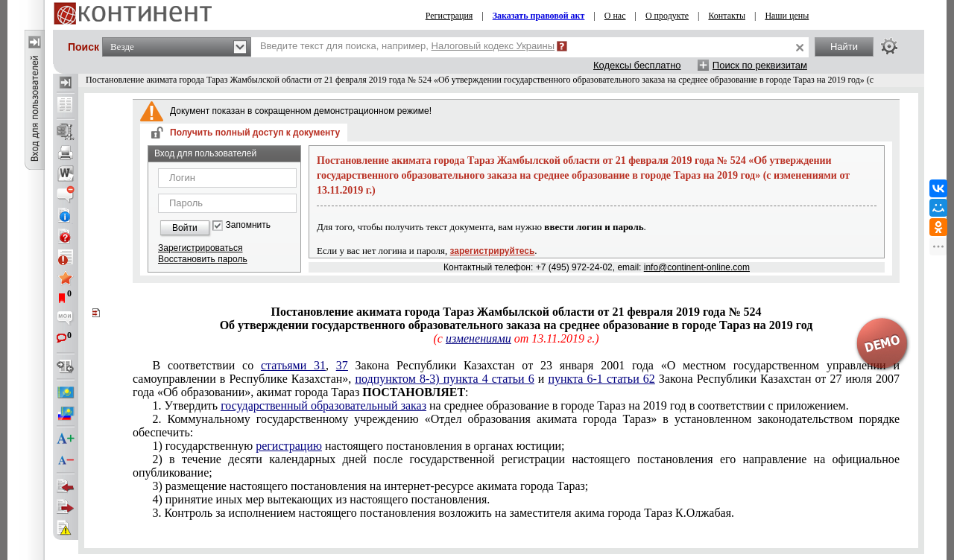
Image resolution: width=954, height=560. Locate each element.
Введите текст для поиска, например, (407, 46)
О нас (615, 16)
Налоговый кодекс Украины (493, 46)
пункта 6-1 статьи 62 (601, 379)
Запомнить (248, 225)
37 (342, 365)
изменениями (478, 338)
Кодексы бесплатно (637, 65)
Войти (185, 228)
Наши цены (787, 16)
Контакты (727, 16)
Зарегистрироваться (200, 248)
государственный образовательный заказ (323, 405)
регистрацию (289, 446)
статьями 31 (293, 365)
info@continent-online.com (697, 267)
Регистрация (449, 16)
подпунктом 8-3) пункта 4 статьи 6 (444, 379)
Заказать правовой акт (539, 16)
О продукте (667, 16)
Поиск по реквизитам (760, 65)
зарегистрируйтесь (493, 251)
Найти (844, 47)
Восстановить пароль (203, 259)
